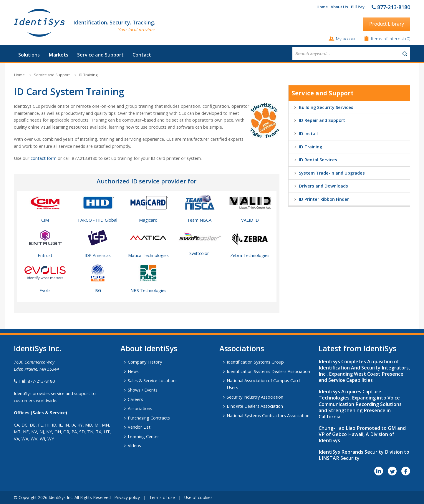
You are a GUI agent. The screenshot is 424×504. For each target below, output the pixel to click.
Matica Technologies (148, 255)
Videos (134, 445)
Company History (145, 362)
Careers (135, 399)
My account (347, 39)
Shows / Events (143, 390)
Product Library (387, 24)
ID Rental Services (318, 160)
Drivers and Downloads (323, 186)
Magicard (148, 220)
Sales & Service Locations (153, 380)
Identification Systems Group (255, 362)
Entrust (45, 255)
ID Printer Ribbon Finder (324, 199)
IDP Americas (98, 255)
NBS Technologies (148, 290)
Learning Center (144, 436)
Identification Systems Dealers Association (268, 371)
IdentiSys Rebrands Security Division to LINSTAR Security (364, 455)
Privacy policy (127, 497)
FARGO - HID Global (98, 220)
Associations (140, 408)
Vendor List (139, 427)
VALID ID (250, 220)
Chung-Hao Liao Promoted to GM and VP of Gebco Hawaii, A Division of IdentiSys (362, 434)
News (133, 371)
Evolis (45, 290)
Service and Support (100, 55)
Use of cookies (198, 497)
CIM (45, 220)
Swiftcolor (199, 253)
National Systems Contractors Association (268, 415)
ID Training (88, 75)
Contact (142, 55)
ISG (98, 290)
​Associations (242, 348)
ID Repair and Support (322, 120)
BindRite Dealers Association (255, 406)
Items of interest (388, 39)
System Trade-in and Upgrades (332, 173)
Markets (58, 55)
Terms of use (162, 497)
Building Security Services (326, 107)
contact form (44, 158)
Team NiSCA (199, 220)
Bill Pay (358, 7)
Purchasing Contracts (149, 418)
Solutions (29, 55)
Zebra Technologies (250, 255)
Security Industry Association (255, 397)
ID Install (308, 133)
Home (322, 7)
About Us (339, 7)
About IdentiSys (149, 348)
